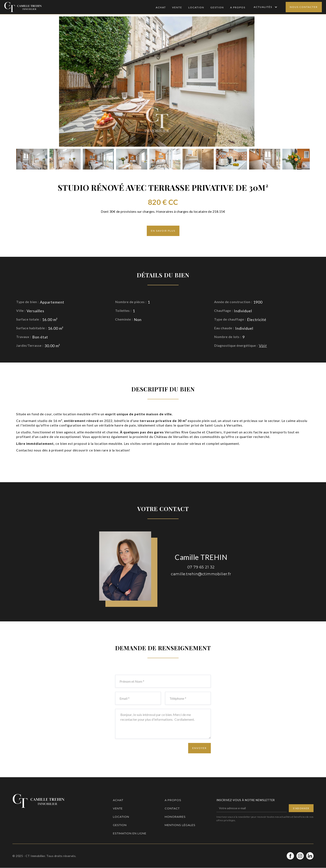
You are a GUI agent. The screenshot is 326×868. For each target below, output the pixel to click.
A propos (173, 800)
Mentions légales (180, 825)
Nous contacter (304, 7)
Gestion (217, 7)
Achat (161, 7)
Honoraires (175, 817)
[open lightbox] (32, 159)
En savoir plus (163, 231)
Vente (177, 7)
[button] (265, 7)
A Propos (238, 7)
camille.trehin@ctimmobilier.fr (201, 574)
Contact (172, 808)
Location (196, 7)
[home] (23, 7)
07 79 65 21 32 (201, 567)
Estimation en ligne (130, 833)
